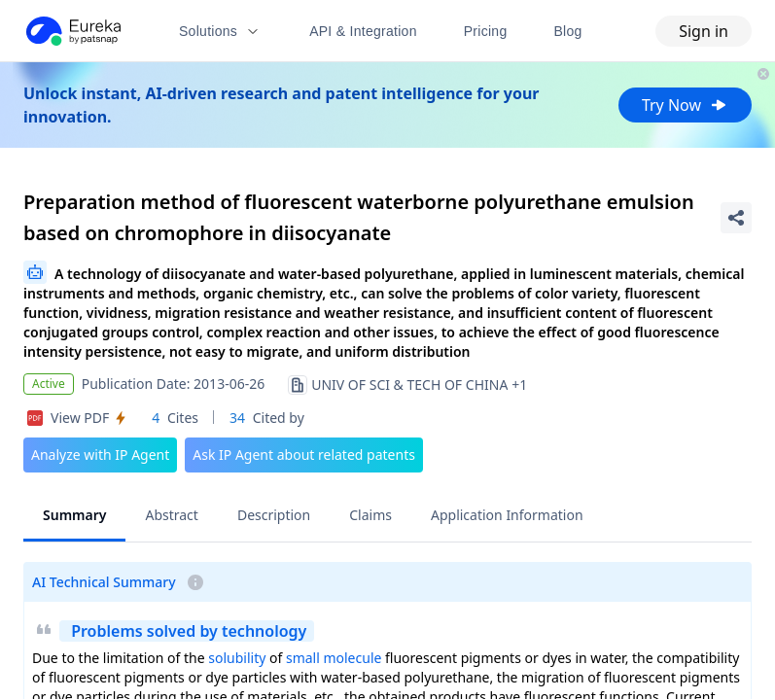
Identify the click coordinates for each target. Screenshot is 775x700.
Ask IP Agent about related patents (304, 455)
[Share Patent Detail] (736, 218)
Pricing (486, 31)
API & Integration (363, 31)
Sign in (704, 31)
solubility (237, 658)
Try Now (685, 105)
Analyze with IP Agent (100, 455)
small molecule (334, 658)
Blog (568, 31)
